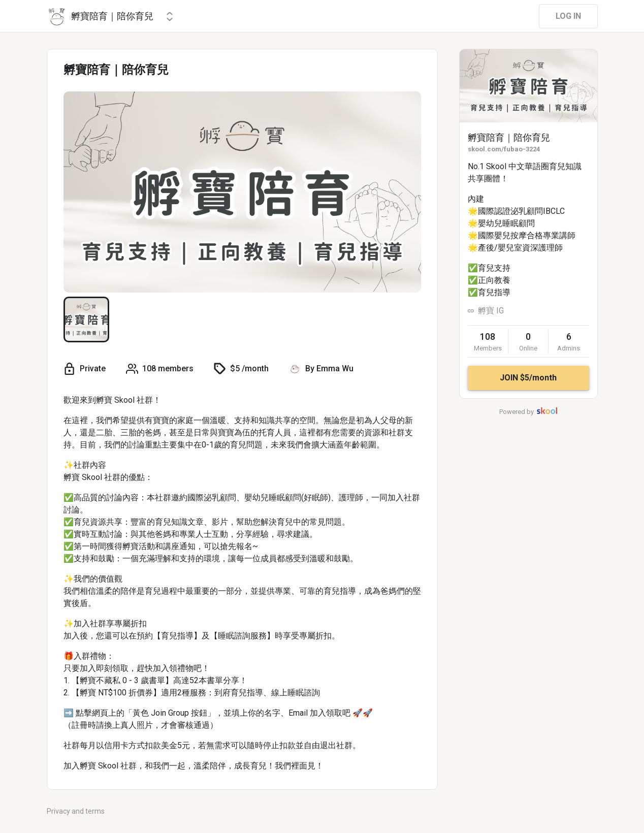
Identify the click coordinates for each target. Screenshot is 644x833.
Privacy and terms (76, 811)
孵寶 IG (491, 311)
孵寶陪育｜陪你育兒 (509, 137)
